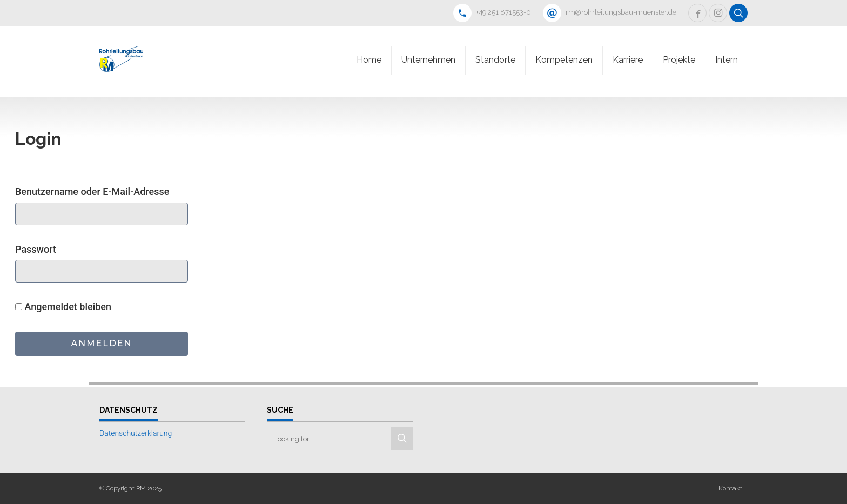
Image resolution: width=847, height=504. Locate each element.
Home (369, 60)
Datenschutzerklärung (136, 433)
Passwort (36, 249)
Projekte (679, 60)
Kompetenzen (564, 60)
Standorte (495, 60)
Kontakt (730, 488)
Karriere (628, 60)
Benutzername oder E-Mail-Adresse (92, 191)
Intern (727, 60)
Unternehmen (428, 60)
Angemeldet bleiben (63, 307)
